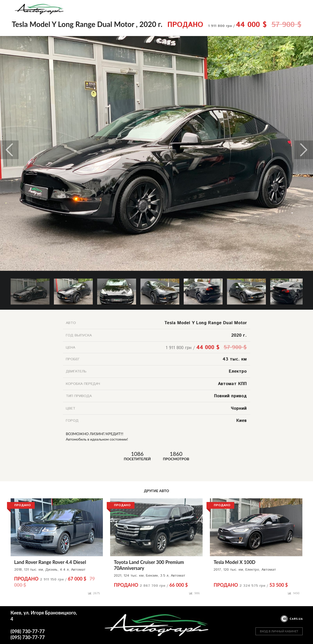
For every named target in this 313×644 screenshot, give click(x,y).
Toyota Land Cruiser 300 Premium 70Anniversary (149, 565)
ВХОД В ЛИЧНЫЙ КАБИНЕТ (279, 631)
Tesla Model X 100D (234, 562)
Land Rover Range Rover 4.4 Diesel (50, 562)
